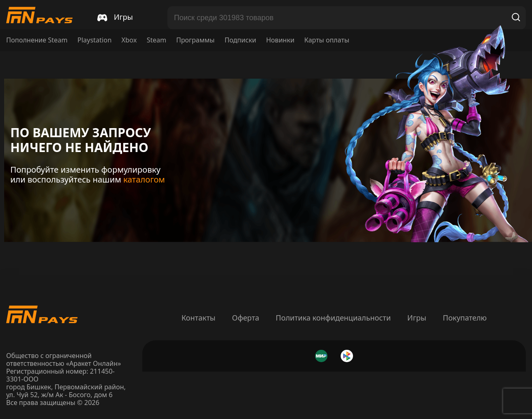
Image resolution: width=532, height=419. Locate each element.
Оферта (245, 318)
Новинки (280, 40)
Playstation (95, 40)
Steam (157, 40)
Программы (195, 40)
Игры (417, 318)
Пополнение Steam (37, 40)
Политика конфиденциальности (333, 318)
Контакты (199, 318)
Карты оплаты (327, 40)
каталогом (144, 179)
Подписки (240, 40)
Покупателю (465, 318)
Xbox (129, 40)
